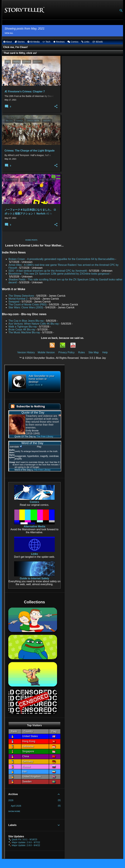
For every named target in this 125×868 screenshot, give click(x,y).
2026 (11, 800)
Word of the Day (20, 470)
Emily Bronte (32, 431)
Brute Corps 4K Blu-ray (22, 330)
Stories (20, 42)
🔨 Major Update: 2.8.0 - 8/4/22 (24, 845)
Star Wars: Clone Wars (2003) (26, 307)
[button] (56, 107)
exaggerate (20, 456)
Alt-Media (33, 42)
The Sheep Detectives (21, 296)
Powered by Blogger (62, 863)
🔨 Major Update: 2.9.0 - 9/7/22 (24, 842)
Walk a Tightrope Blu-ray (23, 327)
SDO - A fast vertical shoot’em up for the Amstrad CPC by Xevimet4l (48, 271)
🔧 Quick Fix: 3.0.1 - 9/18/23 (23, 839)
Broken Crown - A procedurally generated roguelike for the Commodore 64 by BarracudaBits (62, 259)
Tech (46, 42)
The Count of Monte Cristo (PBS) (28, 305)
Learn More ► (36, 385)
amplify (18, 459)
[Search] (121, 11)
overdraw (54, 456)
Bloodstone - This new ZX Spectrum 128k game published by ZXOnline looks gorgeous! (59, 274)
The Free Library (45, 436)
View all (9, 33)
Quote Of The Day (21, 436)
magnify (44, 456)
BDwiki (98, 42)
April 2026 (16, 806)
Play (39, 447)
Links (85, 42)
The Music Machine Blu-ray (24, 332)
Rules (82, 352)
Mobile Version (47, 352)
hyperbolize (33, 456)
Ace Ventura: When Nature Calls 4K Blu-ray (34, 324)
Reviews (59, 42)
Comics (73, 42)
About (8, 42)
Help (105, 352)
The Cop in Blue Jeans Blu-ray (26, 321)
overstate (14, 447)
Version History (26, 352)
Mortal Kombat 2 (18, 299)
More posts (31, 240)
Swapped (14, 302)
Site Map (94, 352)
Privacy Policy (66, 352)
